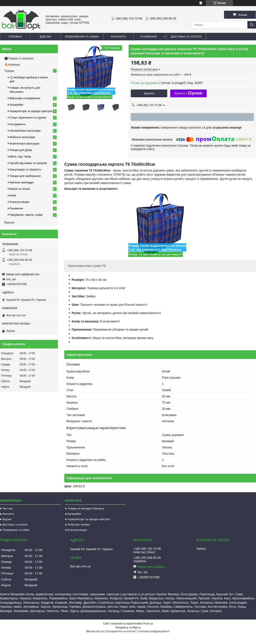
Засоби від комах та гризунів (28, 163)
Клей (13, 195)
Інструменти (17, 124)
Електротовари (19, 202)
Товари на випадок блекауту (86, 508)
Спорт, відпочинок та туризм (28, 118)
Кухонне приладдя (22, 182)
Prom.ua (148, 624)
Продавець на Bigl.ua (128, 627)
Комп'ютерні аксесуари (24, 144)
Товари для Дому (21, 150)
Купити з (188, 93)
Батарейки (16, 105)
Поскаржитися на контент (121, 631)
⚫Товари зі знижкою (19, 58)
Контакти (118, 37)
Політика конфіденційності (154, 631)
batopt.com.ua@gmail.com (23, 274)
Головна (15, 37)
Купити (149, 93)
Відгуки (45, 37)
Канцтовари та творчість (25, 169)
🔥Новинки (12, 65)
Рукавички (16, 208)
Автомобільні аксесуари (25, 131)
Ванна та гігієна (20, 189)
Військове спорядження (25, 98)
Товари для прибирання (25, 176)
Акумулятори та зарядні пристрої (31, 111)
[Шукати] (252, 25)
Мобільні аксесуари (22, 137)
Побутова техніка (79, 525)
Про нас (8, 508)
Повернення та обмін (82, 37)
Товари (9, 71)
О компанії (148, 37)
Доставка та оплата (186, 37)
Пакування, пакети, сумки (26, 215)
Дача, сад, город (20, 156)
